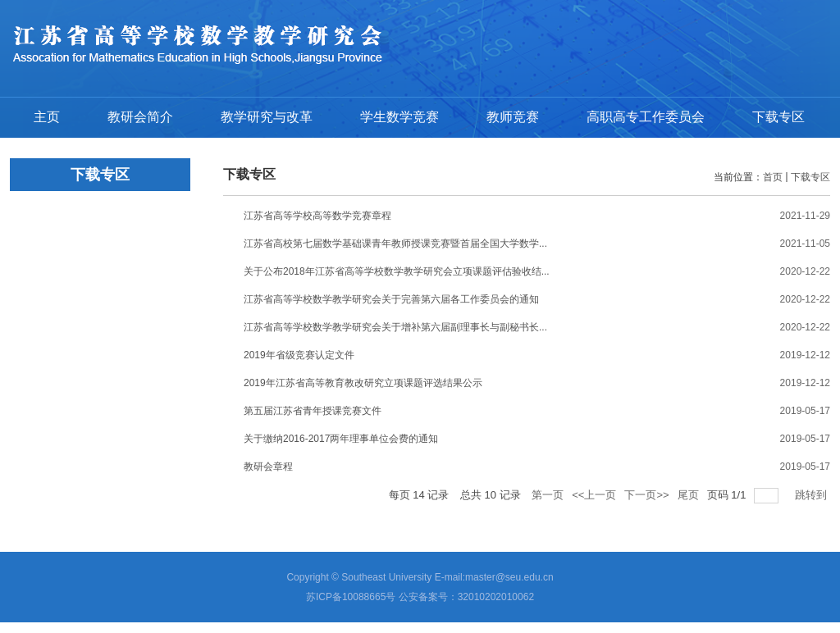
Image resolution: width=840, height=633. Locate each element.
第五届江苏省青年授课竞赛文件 (313, 411)
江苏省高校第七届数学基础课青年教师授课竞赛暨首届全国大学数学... (395, 244)
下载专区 (810, 177)
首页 (773, 177)
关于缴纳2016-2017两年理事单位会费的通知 (341, 439)
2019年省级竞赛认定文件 (299, 355)
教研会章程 (268, 467)
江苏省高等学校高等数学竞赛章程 (317, 216)
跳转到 (813, 495)
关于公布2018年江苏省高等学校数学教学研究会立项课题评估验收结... (397, 271)
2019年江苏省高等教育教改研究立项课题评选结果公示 (363, 383)
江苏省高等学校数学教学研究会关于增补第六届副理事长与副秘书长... (395, 327)
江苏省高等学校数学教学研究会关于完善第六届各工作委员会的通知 (391, 299)
